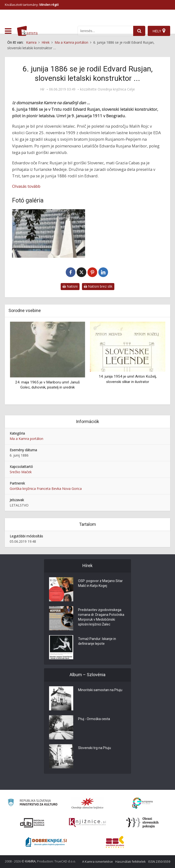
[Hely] (159, 31)
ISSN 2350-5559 (159, 861)
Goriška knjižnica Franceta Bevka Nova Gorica (46, 489)
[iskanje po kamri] (105, 31)
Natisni (70, 286)
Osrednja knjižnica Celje (116, 89)
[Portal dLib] (32, 823)
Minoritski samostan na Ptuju (100, 690)
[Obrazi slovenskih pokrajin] (142, 823)
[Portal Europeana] (142, 803)
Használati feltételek (131, 861)
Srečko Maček (21, 472)
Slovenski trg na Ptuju (95, 748)
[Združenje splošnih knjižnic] (115, 842)
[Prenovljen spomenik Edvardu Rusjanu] (49, 233)
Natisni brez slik (98, 286)
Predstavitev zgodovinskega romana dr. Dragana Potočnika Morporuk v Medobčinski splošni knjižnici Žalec (101, 617)
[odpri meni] (8, 31)
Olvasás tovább (26, 186)
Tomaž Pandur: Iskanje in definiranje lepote (97, 641)
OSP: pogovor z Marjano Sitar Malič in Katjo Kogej (100, 583)
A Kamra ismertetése (98, 861)
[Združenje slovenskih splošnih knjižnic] (87, 823)
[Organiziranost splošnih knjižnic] (87, 803)
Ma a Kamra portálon (26, 439)
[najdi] (139, 31)
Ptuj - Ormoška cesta (94, 719)
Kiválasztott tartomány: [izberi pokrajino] (32, 5)
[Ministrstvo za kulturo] (33, 803)
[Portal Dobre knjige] (46, 842)
